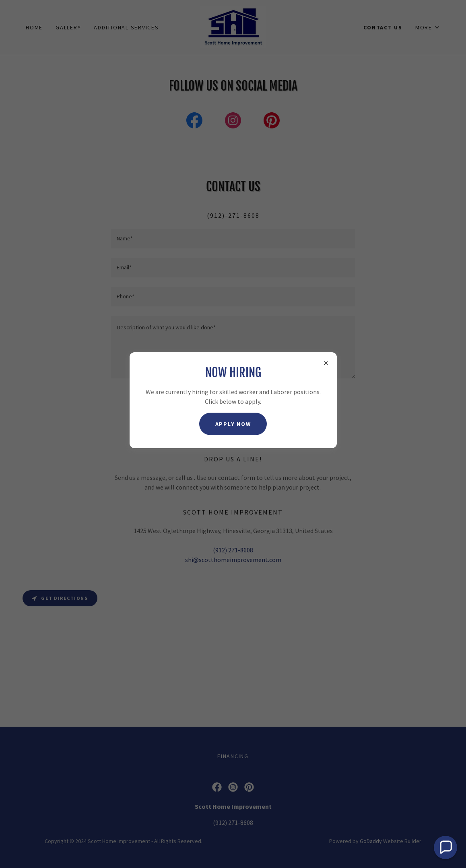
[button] (445, 847)
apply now (233, 424)
